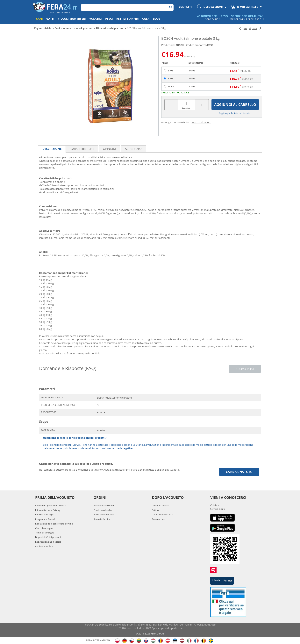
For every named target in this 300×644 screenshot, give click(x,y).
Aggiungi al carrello (235, 105)
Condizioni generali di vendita (50, 506)
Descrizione (52, 149)
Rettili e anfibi (128, 19)
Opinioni (109, 149)
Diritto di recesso (161, 506)
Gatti (50, 19)
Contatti (185, 7)
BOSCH (180, 45)
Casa (146, 19)
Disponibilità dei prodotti (48, 537)
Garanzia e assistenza (163, 514)
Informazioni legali (45, 514)
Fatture (156, 510)
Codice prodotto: (196, 45)
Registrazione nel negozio (48, 542)
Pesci (109, 19)
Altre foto (133, 149)
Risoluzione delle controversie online (54, 524)
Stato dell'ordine (102, 519)
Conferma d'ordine (103, 510)
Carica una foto (239, 472)
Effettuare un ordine (104, 514)
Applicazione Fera (44, 546)
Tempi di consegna (45, 533)
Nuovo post (245, 369)
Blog (157, 19)
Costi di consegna (44, 528)
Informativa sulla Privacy (48, 510)
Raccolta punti (159, 519)
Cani (39, 19)
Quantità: (186, 108)
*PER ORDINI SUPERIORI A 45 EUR (247, 19)
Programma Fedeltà (45, 519)
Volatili (96, 19)
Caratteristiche (82, 149)
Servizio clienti (218, 509)
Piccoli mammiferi (72, 19)
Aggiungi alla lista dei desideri (235, 113)
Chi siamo (215, 505)
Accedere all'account (104, 506)
